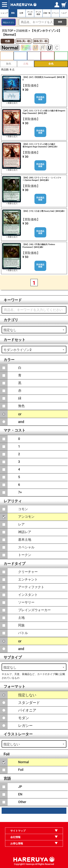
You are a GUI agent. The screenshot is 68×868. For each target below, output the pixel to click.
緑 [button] (61, 56)
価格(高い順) (23, 41)
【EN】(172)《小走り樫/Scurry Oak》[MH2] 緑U (44, 211)
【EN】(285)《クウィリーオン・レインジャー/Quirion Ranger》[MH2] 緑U (42, 179)
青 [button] (20, 56)
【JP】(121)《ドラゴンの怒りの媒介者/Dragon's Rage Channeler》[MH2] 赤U (44, 112)
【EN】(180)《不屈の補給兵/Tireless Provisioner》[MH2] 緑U (39, 246)
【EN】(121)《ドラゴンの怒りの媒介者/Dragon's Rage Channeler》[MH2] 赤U (40, 145)
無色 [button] (9, 64)
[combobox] (34, 330)
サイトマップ (18, 831)
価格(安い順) (41, 41)
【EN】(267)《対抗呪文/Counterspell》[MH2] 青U (44, 79)
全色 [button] (51, 64)
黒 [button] (34, 56)
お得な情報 (17, 843)
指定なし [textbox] (10, 330)
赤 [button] (48, 56)
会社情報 (15, 837)
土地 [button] (26, 64)
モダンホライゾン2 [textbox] (17, 350)
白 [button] (7, 56)
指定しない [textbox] (12, 744)
